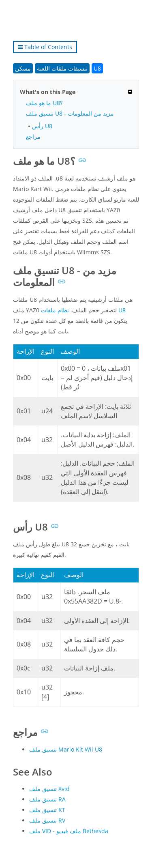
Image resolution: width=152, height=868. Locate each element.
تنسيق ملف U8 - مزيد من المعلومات (70, 113)
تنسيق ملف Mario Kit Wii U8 (66, 749)
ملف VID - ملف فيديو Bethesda (69, 831)
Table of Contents (45, 47)
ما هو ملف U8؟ (44, 103)
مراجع (33, 136)
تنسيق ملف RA (47, 799)
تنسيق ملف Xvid (49, 789)
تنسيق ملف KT (47, 810)
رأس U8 (42, 126)
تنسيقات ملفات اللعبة (62, 68)
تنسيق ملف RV (47, 820)
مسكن (23, 68)
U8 (97, 68)
